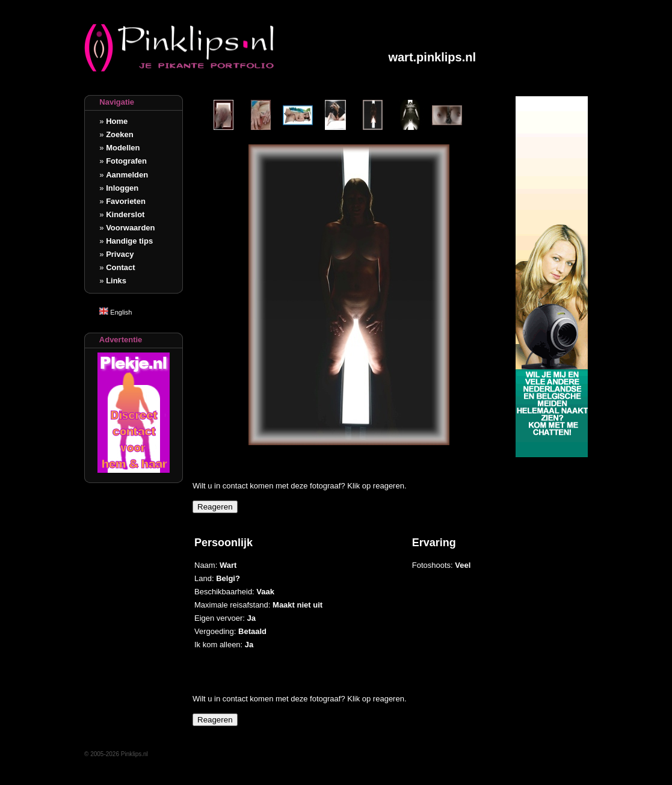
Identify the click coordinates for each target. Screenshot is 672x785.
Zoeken (120, 134)
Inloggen (122, 188)
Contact (120, 267)
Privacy (120, 254)
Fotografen (126, 161)
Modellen (123, 148)
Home (117, 121)
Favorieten (126, 201)
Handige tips (129, 241)
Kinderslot (125, 214)
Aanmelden (127, 175)
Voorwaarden (130, 228)
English (116, 312)
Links (116, 281)
